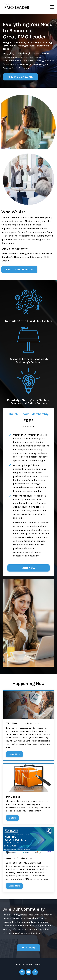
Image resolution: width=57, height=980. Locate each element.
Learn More (14, 754)
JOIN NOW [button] (28, 568)
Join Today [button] (28, 948)
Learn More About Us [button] (19, 269)
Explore (12, 818)
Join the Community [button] (20, 77)
